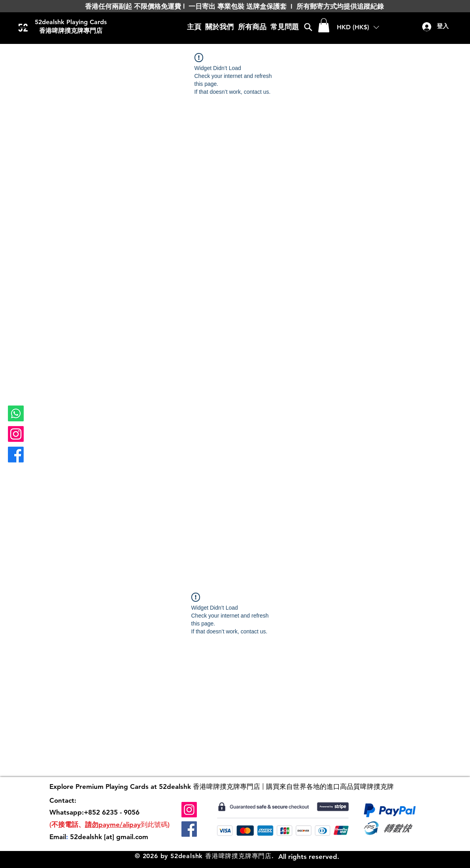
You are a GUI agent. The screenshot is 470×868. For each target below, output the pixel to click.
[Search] (308, 27)
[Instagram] (16, 434)
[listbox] (358, 27)
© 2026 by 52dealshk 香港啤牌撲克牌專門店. (204, 856)
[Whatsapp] (16, 413)
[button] (324, 25)
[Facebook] (16, 455)
